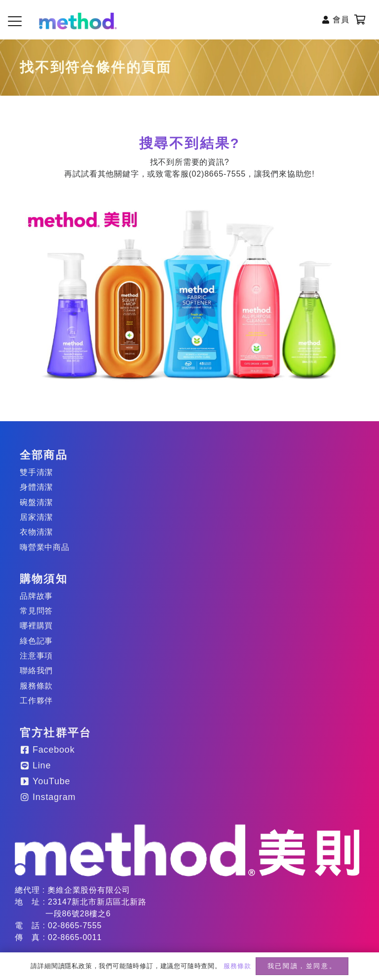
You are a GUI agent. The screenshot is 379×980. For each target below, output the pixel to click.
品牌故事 (36, 596)
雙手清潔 (36, 472)
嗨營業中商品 (45, 547)
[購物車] (360, 20)
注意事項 (36, 656)
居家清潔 (36, 517)
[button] (15, 21)
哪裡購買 (36, 626)
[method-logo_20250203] (187, 850)
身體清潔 (36, 487)
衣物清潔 (36, 532)
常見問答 (36, 611)
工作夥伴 (36, 701)
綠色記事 (36, 641)
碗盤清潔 (36, 502)
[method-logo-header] (78, 21)
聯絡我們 (36, 671)
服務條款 (36, 686)
